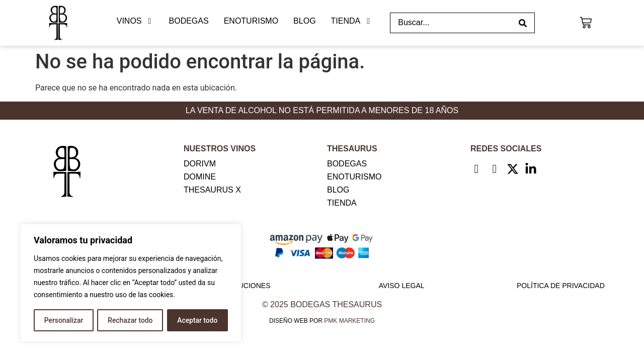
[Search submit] (523, 23)
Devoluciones (242, 286)
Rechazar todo (130, 320)
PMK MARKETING (349, 321)
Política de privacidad (561, 286)
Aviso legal (402, 286)
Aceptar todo (197, 320)
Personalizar (63, 320)
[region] (131, 283)
